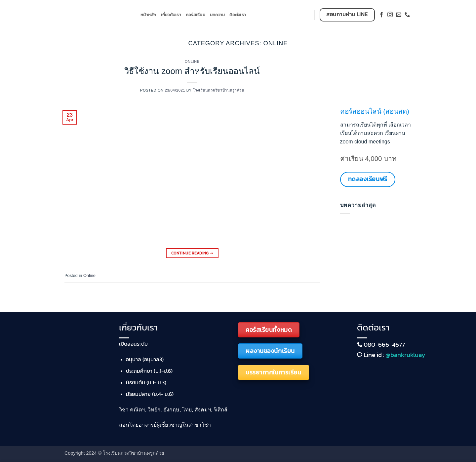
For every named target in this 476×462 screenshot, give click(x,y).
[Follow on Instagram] (390, 15)
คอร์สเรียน (196, 15)
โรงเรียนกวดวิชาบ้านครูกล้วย (218, 90)
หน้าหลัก (148, 15)
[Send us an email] (399, 15)
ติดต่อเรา (238, 15)
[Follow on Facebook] (381, 15)
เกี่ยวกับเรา (171, 15)
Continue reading (192, 253)
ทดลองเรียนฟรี (368, 179)
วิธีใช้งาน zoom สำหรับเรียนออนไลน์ (192, 71)
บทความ (218, 15)
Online (192, 61)
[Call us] (407, 15)
